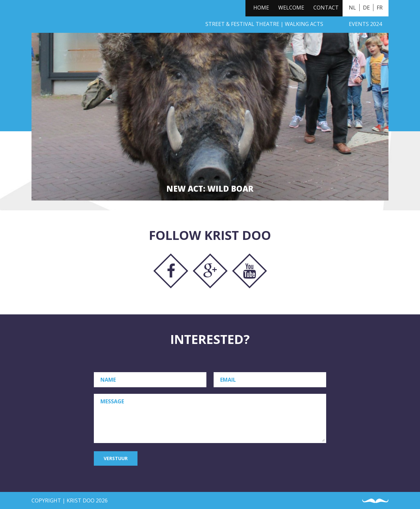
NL (352, 8)
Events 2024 (365, 24)
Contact (326, 8)
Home (261, 8)
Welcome (291, 8)
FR (380, 8)
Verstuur (116, 458)
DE (366, 8)
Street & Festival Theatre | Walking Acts (264, 24)
